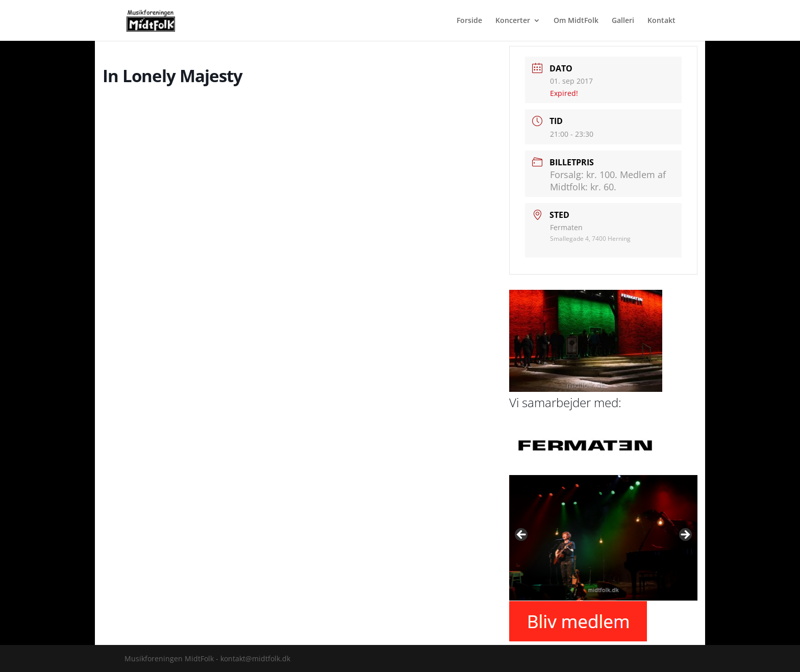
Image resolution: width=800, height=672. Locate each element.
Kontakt (661, 21)
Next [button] (685, 535)
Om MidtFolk (576, 21)
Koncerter (513, 21)
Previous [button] (522, 535)
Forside (469, 21)
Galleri (623, 21)
